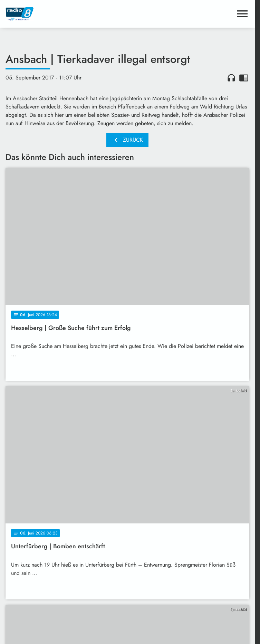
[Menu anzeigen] (242, 14)
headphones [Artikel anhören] (231, 78)
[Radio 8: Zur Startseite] (66, 14)
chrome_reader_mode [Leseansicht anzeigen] (244, 78)
